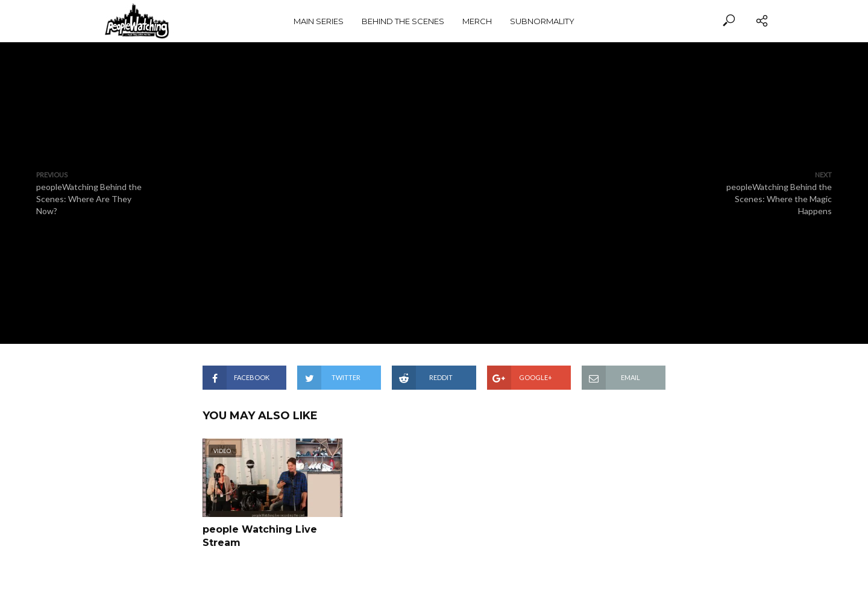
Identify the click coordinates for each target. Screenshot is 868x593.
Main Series (319, 21)
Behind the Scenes (403, 21)
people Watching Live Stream (260, 536)
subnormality (542, 21)
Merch (477, 21)
